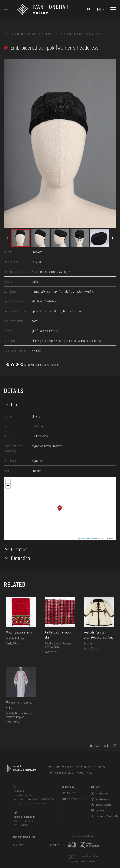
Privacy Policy (73, 862)
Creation (19, 549)
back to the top (101, 745)
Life (15, 404)
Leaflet (79, 538)
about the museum (60, 767)
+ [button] (8, 481)
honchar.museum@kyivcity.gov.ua (34, 803)
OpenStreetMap (91, 538)
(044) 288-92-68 (34, 799)
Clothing (46, 34)
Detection (21, 558)
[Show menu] (113, 9)
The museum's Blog (60, 772)
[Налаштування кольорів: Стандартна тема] (89, 9)
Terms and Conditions (88, 862)
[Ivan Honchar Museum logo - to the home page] (50, 9)
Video (80, 772)
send (53, 845)
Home (6, 34)
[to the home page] (20, 770)
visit (89, 772)
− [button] (8, 486)
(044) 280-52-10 (48, 799)
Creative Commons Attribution (32, 365)
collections (84, 767)
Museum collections (25, 34)
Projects (99, 767)
